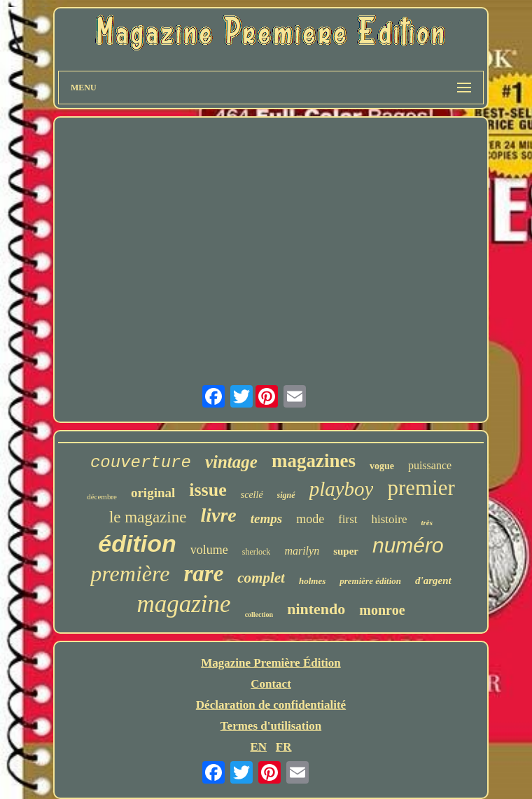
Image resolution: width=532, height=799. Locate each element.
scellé (252, 495)
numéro (408, 545)
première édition (370, 581)
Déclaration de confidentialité (271, 705)
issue (208, 490)
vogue (382, 466)
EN (258, 747)
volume (209, 550)
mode (310, 519)
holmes (312, 581)
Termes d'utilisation (271, 726)
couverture (141, 463)
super (346, 551)
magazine (183, 604)
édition (137, 543)
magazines (314, 461)
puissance (430, 465)
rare (203, 574)
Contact (271, 684)
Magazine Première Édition (271, 663)
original (153, 493)
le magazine (148, 517)
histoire (390, 519)
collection (259, 614)
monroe (382, 610)
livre (218, 515)
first (348, 519)
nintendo (316, 609)
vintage (231, 462)
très (427, 522)
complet (261, 578)
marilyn (302, 551)
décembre (102, 496)
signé (286, 495)
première (130, 574)
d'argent (433, 581)
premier (421, 488)
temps (266, 519)
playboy (342, 489)
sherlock (257, 552)
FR (284, 747)
